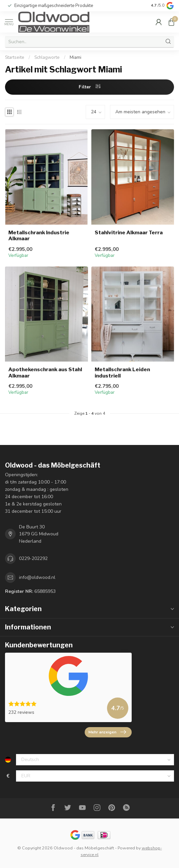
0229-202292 (33, 558)
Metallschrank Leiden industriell (122, 373)
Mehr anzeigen (107, 732)
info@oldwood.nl (37, 577)
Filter (89, 87)
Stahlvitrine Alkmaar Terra (129, 233)
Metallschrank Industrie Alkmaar (39, 236)
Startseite (15, 57)
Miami (75, 57)
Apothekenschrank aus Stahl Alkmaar (45, 373)
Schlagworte (47, 57)
